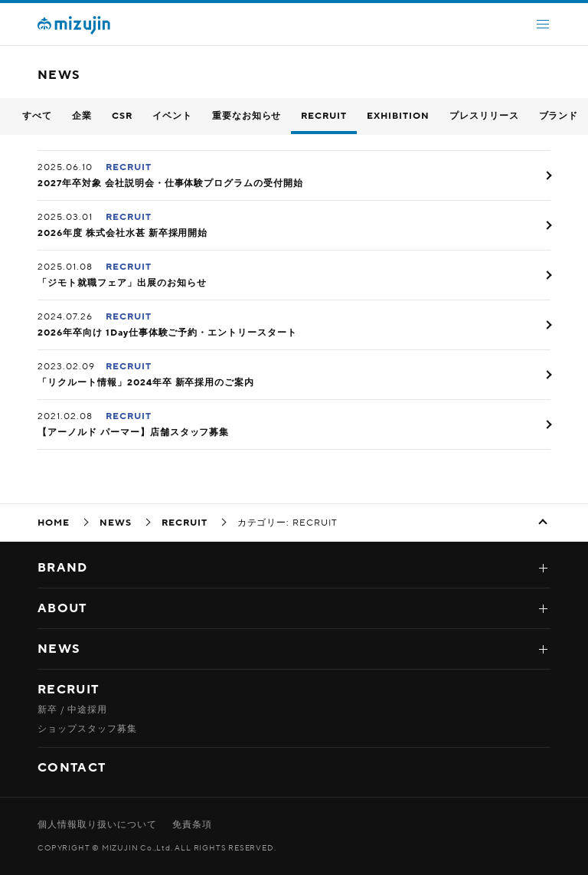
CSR (122, 116)
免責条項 (192, 824)
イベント (172, 116)
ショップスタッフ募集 (87, 729)
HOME (54, 523)
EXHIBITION (398, 116)
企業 (82, 116)
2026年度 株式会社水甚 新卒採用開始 (122, 233)
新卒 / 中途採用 (72, 710)
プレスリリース (484, 116)
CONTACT (72, 768)
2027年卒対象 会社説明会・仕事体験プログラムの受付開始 (170, 183)
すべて (37, 116)
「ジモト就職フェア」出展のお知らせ (122, 283)
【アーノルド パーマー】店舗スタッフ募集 (133, 432)
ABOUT (62, 608)
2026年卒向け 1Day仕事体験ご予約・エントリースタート (167, 333)
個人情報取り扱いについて (97, 824)
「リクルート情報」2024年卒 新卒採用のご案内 (146, 382)
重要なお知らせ (247, 116)
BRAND (62, 568)
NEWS (116, 523)
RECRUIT (324, 116)
